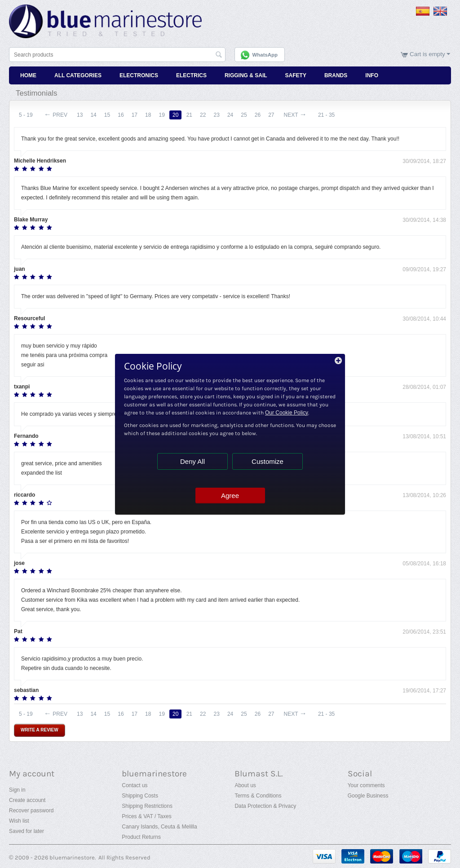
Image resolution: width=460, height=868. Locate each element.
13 (80, 115)
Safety (296, 75)
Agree (230, 496)
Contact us (135, 785)
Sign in (17, 790)
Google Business (368, 796)
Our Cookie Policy (287, 413)
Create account (27, 800)
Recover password (31, 811)
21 (190, 115)
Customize (268, 461)
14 (94, 115)
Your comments (366, 785)
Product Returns (141, 837)
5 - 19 (26, 115)
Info (372, 75)
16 (122, 115)
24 (232, 115)
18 (149, 115)
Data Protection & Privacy (265, 806)
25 (245, 115)
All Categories (78, 75)
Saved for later (27, 831)
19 (163, 115)
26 (259, 115)
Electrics (191, 75)
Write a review (40, 730)
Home (28, 75)
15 (108, 115)
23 (218, 115)
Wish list (19, 821)
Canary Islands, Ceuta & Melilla (159, 827)
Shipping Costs (140, 796)
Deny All (192, 461)
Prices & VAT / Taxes (146, 816)
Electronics (139, 75)
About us (245, 785)
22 (204, 115)
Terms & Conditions (258, 796)
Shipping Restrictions (147, 806)
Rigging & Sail (246, 75)
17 (135, 115)
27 (273, 115)
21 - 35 (328, 115)
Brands (336, 75)
